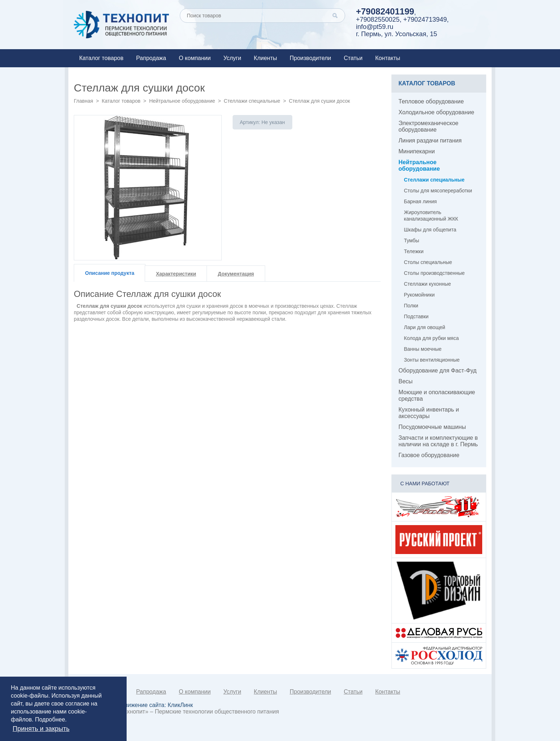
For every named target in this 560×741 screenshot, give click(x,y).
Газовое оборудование (429, 455)
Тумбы (412, 240)
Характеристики (176, 274)
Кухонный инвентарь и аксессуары (429, 413)
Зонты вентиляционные (432, 360)
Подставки (416, 316)
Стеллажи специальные (252, 101)
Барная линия (421, 201)
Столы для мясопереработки (438, 191)
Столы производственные (434, 273)
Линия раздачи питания (430, 140)
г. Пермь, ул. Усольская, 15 (396, 34)
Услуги (232, 58)
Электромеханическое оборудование (429, 126)
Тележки (414, 251)
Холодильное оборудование (436, 112)
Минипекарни (417, 151)
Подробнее (50, 719)
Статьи (353, 58)
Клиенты (266, 58)
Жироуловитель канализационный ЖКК (431, 216)
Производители (311, 58)
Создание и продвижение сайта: (136, 705)
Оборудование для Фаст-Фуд (438, 370)
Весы (406, 381)
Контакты (388, 58)
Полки (411, 306)
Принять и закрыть (41, 729)
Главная (83, 101)
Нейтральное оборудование (182, 101)
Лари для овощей (425, 327)
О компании (195, 58)
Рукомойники (419, 295)
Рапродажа (151, 58)
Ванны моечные (423, 349)
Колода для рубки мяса (432, 338)
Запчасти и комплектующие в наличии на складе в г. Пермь (438, 441)
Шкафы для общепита (430, 230)
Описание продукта (110, 273)
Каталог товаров (101, 58)
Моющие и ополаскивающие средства (437, 395)
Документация (236, 274)
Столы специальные (428, 262)
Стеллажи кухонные (428, 284)
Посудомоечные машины (432, 427)
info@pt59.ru (375, 27)
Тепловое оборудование (431, 101)
